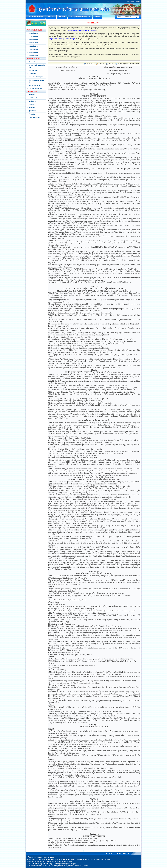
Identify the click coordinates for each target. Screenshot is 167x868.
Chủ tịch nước (33, 70)
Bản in (111, 64)
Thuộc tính (90, 64)
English (138, 1)
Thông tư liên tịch (34, 117)
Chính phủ (32, 74)
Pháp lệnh (32, 104)
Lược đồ (101, 64)
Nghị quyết (32, 101)
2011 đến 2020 (33, 56)
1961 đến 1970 (33, 40)
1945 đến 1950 (33, 33)
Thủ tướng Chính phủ (36, 77)
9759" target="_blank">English (129, 64)
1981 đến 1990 (33, 46)
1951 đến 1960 (33, 36)
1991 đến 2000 (33, 49)
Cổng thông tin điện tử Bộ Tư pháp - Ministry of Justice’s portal (83, 9)
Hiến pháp (32, 95)
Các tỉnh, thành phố (35, 89)
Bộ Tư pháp (110, 853)
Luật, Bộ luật (33, 98)
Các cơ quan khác (35, 85)
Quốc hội (32, 62)
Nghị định (32, 108)
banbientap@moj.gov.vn (71, 57)
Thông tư (32, 114)
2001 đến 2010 (33, 53)
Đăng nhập (131, 1)
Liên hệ (118, 853)
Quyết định (32, 111)
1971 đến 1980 (33, 43)
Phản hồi (126, 853)
